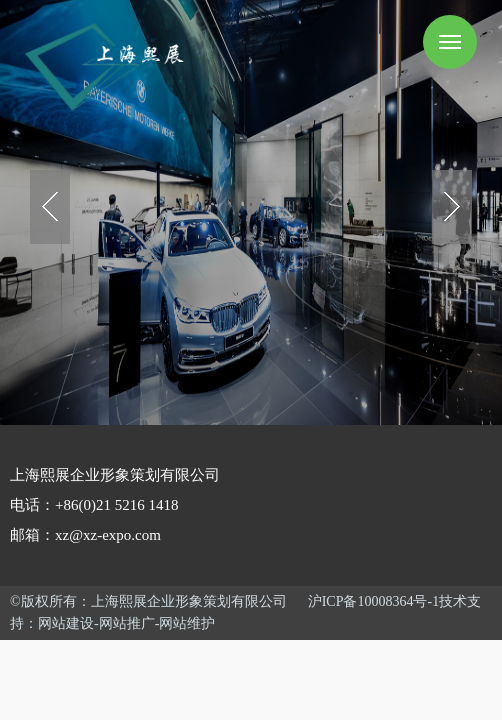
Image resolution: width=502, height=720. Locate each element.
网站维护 (187, 623)
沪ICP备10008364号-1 (373, 601)
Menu (450, 42)
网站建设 (66, 623)
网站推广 (127, 623)
